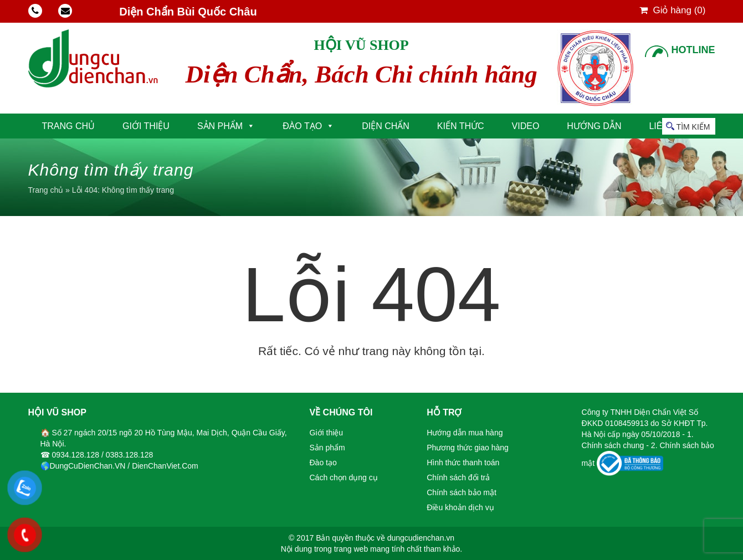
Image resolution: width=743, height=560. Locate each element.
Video (526, 126)
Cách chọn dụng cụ (344, 477)
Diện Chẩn (386, 126)
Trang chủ (69, 126)
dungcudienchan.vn (421, 538)
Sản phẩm (220, 126)
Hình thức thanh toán (463, 463)
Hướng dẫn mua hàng (465, 433)
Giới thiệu (146, 126)
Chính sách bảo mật (462, 492)
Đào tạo (302, 126)
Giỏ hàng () (673, 10)
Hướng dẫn (594, 126)
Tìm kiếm (693, 127)
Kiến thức (461, 126)
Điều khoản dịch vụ (460, 507)
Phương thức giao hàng (468, 448)
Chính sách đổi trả (458, 477)
